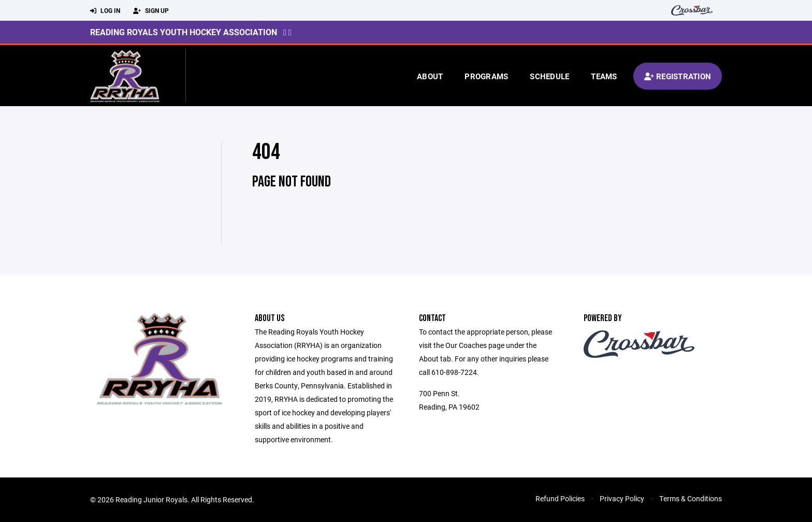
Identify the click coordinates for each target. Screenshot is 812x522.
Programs (486, 76)
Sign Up (151, 11)
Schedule (549, 76)
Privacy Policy (622, 498)
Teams (604, 76)
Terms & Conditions (691, 498)
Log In (105, 11)
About (430, 76)
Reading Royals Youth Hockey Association (184, 32)
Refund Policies (560, 498)
